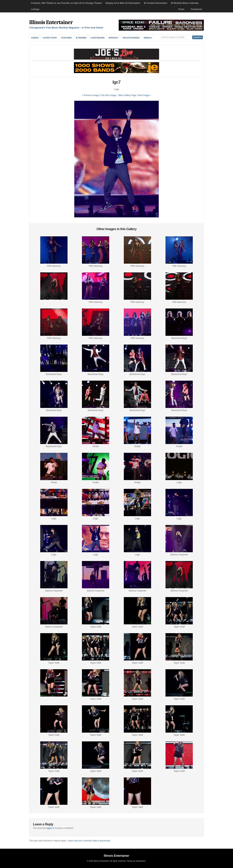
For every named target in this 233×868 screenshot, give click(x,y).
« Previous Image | (91, 95)
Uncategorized (131, 38)
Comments (196, 9)
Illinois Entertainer (51, 22)
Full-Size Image (108, 95)
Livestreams (98, 38)
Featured (66, 38)
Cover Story (50, 38)
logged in (50, 828)
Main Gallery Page (127, 95)
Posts (181, 9)
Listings (35, 9)
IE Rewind (81, 38)
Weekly (148, 38)
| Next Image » (144, 95)
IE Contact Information (156, 3)
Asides (35, 38)
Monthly (113, 38)
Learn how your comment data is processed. (89, 841)
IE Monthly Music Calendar (185, 3)
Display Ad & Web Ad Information (123, 3)
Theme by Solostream (136, 861)
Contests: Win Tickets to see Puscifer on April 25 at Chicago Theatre (66, 3)
